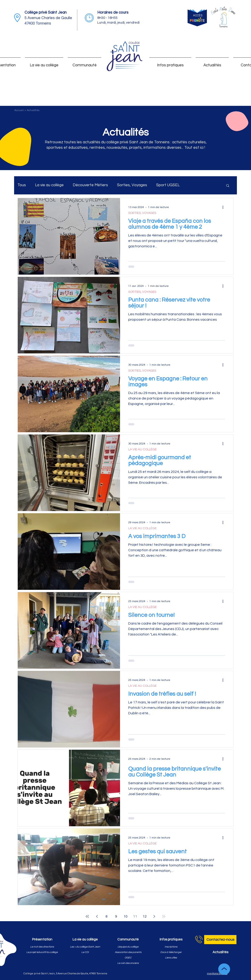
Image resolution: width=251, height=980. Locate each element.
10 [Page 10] (125, 916)
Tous (22, 185)
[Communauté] (128, 940)
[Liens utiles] (171, 958)
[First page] (87, 916)
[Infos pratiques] (171, 940)
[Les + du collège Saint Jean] (85, 947)
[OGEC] (128, 958)
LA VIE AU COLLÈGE (142, 449)
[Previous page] (97, 916)
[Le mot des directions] (42, 947)
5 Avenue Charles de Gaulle (48, 18)
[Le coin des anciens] (128, 963)
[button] (228, 186)
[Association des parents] (128, 952)
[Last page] (164, 916)
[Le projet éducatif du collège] (42, 952)
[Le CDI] (85, 952)
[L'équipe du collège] (128, 947)
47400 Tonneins (38, 23)
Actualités (33, 110)
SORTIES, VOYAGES (142, 213)
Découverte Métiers (90, 185)
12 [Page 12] (145, 916)
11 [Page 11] (135, 916)
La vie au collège (49, 185)
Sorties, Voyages (132, 185)
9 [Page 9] (116, 916)
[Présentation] (42, 940)
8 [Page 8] (107, 916)
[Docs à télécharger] (171, 952)
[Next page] (154, 916)
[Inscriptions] (171, 947)
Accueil (19, 110)
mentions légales (217, 974)
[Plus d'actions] (224, 207)
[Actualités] (220, 952)
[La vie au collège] (85, 940)
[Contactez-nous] (220, 940)
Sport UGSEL (168, 185)
